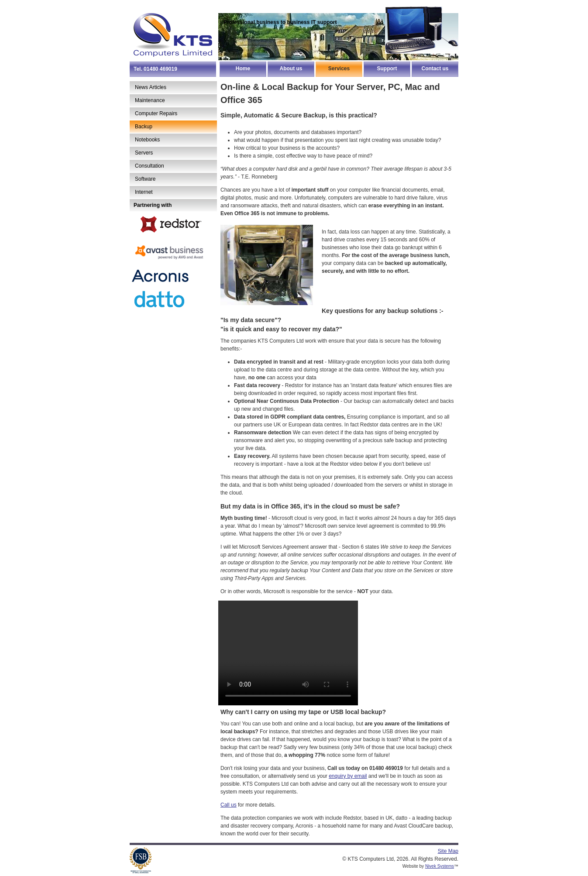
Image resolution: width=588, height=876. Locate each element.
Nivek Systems (440, 866)
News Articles (151, 87)
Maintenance (150, 100)
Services (339, 69)
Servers (144, 153)
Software (145, 179)
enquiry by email (348, 776)
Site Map (448, 851)
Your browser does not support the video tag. (288, 653)
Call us (229, 805)
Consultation (150, 166)
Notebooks (147, 140)
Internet (144, 192)
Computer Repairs (156, 113)
